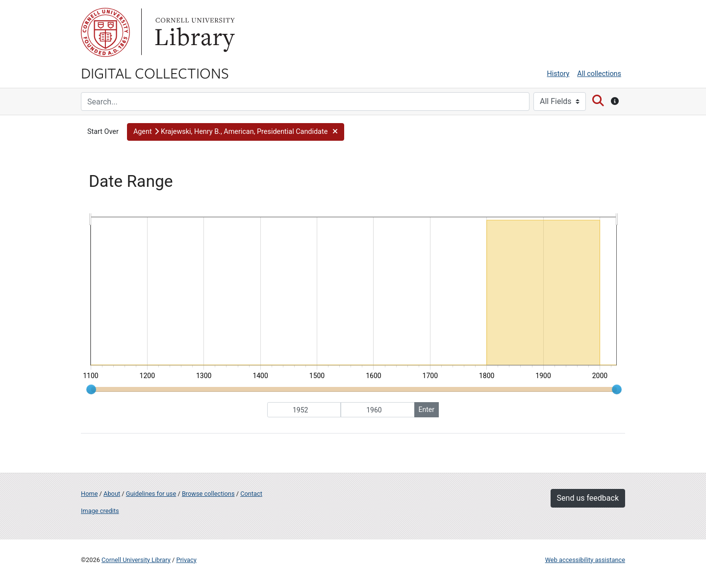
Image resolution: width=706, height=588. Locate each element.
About (112, 494)
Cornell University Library (136, 560)
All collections (599, 74)
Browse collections (208, 494)
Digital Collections (155, 73)
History (558, 74)
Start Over (103, 132)
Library (194, 32)
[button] (236, 132)
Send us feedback (588, 498)
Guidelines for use (151, 494)
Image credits (100, 511)
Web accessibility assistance (585, 560)
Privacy (186, 560)
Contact (251, 494)
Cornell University (105, 32)
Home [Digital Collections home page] (89, 494)
